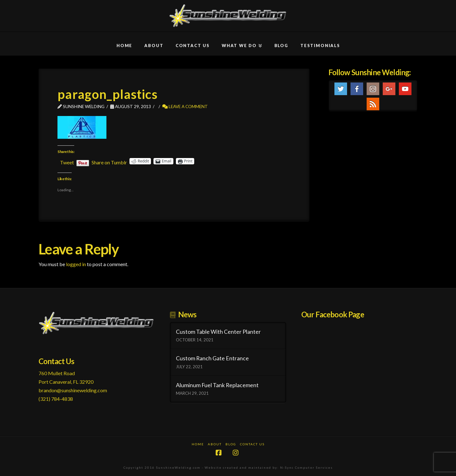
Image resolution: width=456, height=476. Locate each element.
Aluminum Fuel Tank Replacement (217, 385)
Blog (231, 444)
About (215, 444)
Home (198, 444)
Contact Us (252, 444)
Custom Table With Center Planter (218, 332)
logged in (76, 264)
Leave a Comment (185, 106)
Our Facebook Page (333, 314)
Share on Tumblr (109, 162)
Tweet (67, 162)
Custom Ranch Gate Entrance (212, 358)
